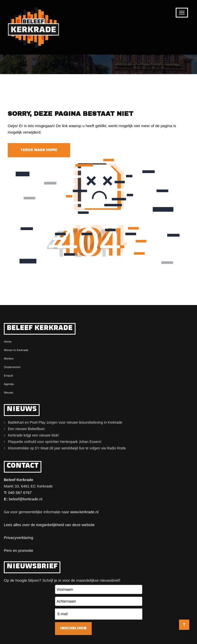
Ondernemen (12, 367)
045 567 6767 (20, 493)
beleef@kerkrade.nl (25, 499)
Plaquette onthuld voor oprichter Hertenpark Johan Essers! (55, 442)
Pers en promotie (18, 550)
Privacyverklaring (18, 538)
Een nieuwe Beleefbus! (26, 429)
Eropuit (8, 376)
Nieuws (9, 393)
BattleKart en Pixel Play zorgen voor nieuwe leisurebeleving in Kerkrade (65, 422)
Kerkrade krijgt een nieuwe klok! (33, 435)
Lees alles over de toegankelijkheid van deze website (49, 525)
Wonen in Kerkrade (16, 350)
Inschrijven (73, 628)
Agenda (9, 384)
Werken (9, 359)
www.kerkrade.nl (84, 512)
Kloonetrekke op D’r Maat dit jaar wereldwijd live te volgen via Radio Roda (67, 448)
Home (8, 342)
